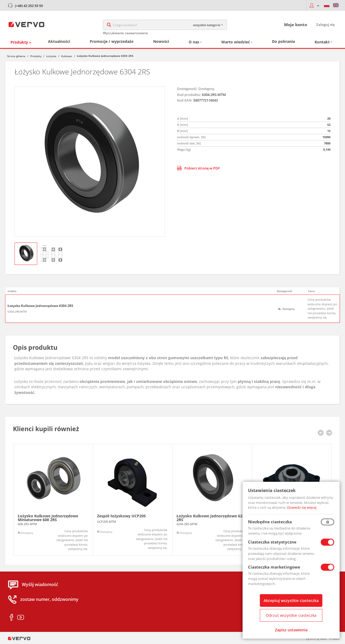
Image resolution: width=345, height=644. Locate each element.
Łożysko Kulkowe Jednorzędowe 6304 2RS (40, 306)
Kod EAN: (185, 100)
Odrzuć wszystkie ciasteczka (291, 615)
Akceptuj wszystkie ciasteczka (291, 600)
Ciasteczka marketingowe (274, 567)
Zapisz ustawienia (291, 630)
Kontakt (322, 42)
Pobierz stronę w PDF (199, 168)
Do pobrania (283, 41)
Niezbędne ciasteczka (270, 522)
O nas (194, 42)
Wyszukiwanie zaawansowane (125, 33)
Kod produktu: (189, 95)
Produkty (19, 42)
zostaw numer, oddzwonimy (49, 599)
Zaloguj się (325, 25)
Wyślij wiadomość (40, 584)
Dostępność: (187, 89)
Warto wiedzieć (236, 42)
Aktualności (59, 41)
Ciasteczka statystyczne (272, 542)
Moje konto (296, 25)
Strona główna (16, 56)
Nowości (161, 41)
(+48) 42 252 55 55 (29, 6)
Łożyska (51, 56)
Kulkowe (67, 56)
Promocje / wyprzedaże (112, 41)
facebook (11, 618)
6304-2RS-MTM (17, 311)
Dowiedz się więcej (302, 507)
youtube (21, 618)
